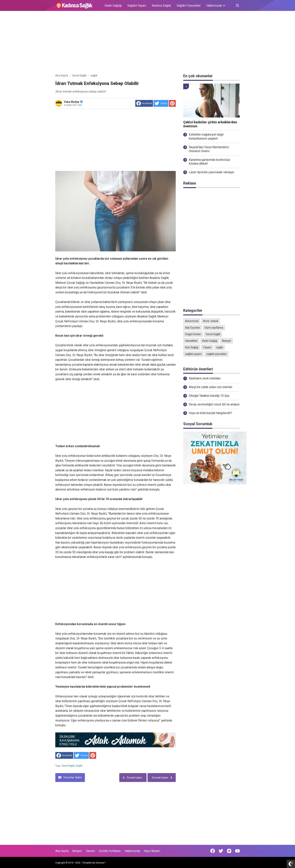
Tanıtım (90, 851)
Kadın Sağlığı (113, 6)
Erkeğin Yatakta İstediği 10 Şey (209, 396)
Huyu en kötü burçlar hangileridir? (211, 413)
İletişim (77, 851)
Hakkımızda (132, 851)
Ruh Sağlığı (192, 347)
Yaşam (207, 347)
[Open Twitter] (221, 851)
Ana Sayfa (62, 851)
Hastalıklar (191, 341)
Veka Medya (73, 102)
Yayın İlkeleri (152, 851)
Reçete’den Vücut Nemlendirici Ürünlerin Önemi (209, 149)
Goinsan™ (101, 863)
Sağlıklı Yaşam (137, 6)
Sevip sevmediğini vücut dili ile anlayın (214, 404)
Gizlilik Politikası (110, 851)
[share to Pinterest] (172, 103)
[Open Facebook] (213, 851)
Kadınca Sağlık (161, 6)
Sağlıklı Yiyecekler (189, 6)
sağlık (79, 766)
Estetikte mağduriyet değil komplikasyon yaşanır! (206, 137)
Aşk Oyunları (193, 328)
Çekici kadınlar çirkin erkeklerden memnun (210, 124)
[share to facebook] (144, 103)
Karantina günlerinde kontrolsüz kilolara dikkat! (209, 162)
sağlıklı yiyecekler (217, 354)
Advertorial (192, 321)
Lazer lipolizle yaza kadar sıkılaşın (211, 172)
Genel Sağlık (68, 766)
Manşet (227, 341)
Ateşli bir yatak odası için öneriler (211, 387)
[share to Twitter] (161, 103)
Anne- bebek (211, 321)
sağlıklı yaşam (193, 354)
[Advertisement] (147, 43)
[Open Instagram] (229, 851)
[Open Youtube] (237, 851)
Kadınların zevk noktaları (205, 378)
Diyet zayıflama (214, 328)
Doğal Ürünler (193, 334)
